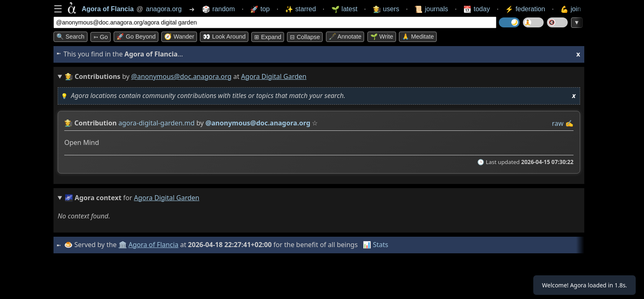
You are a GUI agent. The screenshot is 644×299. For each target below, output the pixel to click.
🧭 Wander (179, 37)
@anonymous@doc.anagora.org (181, 76)
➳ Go (101, 37)
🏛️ (124, 245)
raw (558, 123)
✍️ (569, 123)
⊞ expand (268, 37)
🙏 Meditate (418, 37)
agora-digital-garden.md (157, 123)
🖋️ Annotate (345, 37)
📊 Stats (377, 245)
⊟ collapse (305, 37)
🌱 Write (382, 37)
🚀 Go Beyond (136, 37)
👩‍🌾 (68, 123)
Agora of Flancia (155, 245)
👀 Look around (224, 37)
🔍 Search (70, 37)
